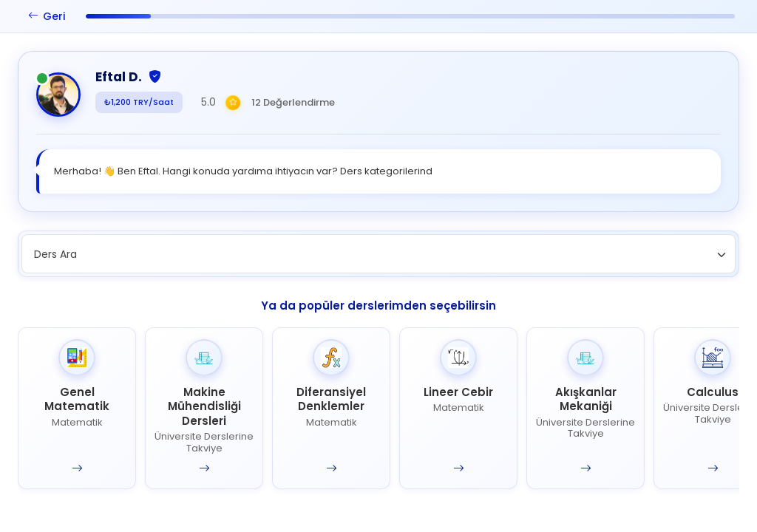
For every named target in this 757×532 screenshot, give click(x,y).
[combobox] (378, 254)
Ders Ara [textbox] (55, 254)
